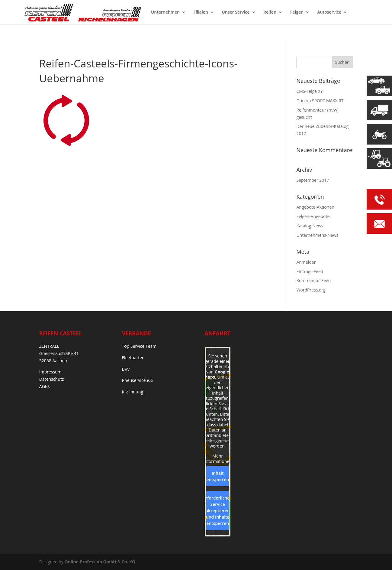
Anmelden (306, 262)
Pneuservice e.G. (138, 380)
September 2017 (313, 180)
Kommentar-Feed (313, 280)
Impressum (50, 372)
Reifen (270, 12)
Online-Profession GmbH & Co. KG (100, 562)
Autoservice (329, 12)
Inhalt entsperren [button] (218, 476)
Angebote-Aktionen (315, 207)
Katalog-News (310, 226)
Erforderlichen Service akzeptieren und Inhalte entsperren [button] (218, 511)
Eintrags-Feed (310, 271)
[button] (13, 557)
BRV (126, 369)
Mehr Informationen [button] (217, 459)
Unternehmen (165, 12)
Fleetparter (133, 358)
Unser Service (236, 12)
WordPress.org (311, 290)
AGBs (45, 386)
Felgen (297, 12)
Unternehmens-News (317, 235)
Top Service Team (139, 346)
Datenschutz (51, 379)
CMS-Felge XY (309, 91)
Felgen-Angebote (313, 216)
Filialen (201, 12)
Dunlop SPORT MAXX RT (320, 101)
